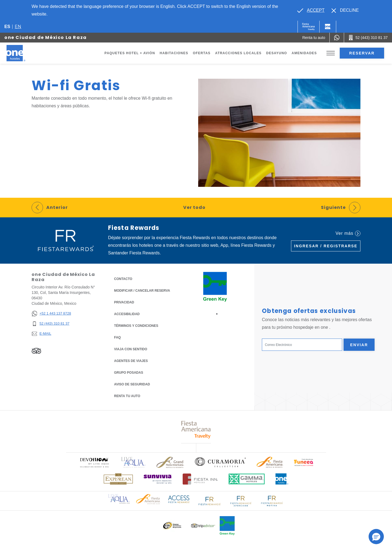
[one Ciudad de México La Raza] (22, 53)
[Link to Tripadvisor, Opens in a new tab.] (36, 351)
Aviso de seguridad (132, 384)
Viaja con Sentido (131, 349)
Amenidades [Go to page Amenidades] (304, 53)
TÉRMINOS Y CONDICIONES (136, 326)
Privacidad (124, 302)
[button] (376, 537)
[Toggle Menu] (331, 53)
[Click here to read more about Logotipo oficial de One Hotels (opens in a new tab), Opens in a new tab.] (282, 479)
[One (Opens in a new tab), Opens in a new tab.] (309, 27)
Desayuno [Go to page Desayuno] (277, 53)
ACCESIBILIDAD (127, 314)
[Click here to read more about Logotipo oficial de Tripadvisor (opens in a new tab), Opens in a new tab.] (203, 526)
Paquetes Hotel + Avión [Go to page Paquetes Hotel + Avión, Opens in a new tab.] (130, 53)
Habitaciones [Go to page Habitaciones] (174, 53)
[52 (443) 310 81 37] (51, 324)
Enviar (359, 345)
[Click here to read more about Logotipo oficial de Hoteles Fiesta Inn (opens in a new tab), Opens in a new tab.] (200, 479)
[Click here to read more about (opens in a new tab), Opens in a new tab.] (94, 462)
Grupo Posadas (129, 373)
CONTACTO (123, 279)
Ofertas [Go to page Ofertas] (202, 53)
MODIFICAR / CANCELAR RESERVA (142, 291)
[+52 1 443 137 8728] (51, 314)
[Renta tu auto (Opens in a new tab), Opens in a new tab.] (314, 38)
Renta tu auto (127, 396)
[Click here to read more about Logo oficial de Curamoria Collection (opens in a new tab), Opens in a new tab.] (220, 462)
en (18, 27)
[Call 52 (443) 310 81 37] (368, 38)
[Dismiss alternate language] (345, 10)
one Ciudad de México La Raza (46, 37)
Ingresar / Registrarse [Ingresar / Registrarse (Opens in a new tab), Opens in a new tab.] (326, 246)
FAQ (117, 337)
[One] (328, 27)
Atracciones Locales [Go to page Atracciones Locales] (238, 53)
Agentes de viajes (131, 361)
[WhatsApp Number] (337, 38)
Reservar (362, 53)
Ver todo (194, 207)
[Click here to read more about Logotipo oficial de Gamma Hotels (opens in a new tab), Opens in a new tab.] (247, 479)
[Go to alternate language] (311, 10)
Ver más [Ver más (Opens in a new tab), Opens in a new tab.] (348, 233)
